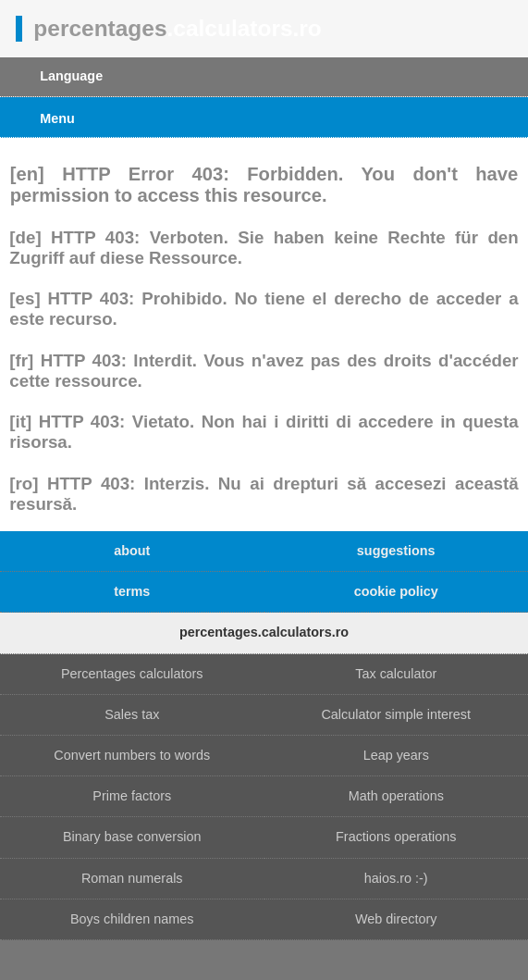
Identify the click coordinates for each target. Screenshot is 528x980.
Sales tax (132, 714)
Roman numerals (132, 878)
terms (132, 591)
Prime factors (132, 796)
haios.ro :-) (396, 878)
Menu (57, 118)
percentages (177, 28)
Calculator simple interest (396, 714)
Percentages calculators (132, 674)
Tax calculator (396, 674)
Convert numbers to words (132, 755)
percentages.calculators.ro (264, 632)
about (132, 551)
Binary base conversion (132, 837)
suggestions (396, 551)
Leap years (396, 755)
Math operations (396, 796)
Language (71, 76)
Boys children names (132, 919)
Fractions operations (396, 837)
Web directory (396, 919)
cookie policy (396, 591)
